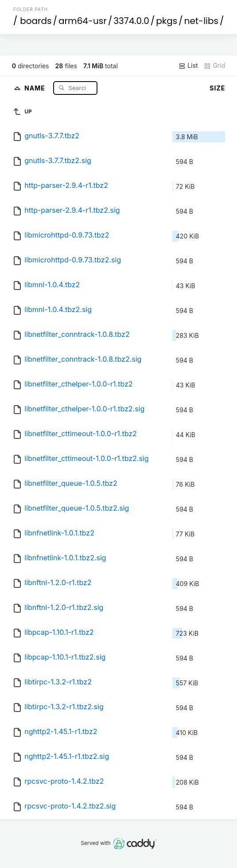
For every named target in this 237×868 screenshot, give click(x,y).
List (188, 66)
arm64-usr (83, 21)
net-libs (201, 21)
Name (36, 88)
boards (36, 21)
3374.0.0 (131, 21)
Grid (214, 66)
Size (217, 88)
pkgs (167, 21)
